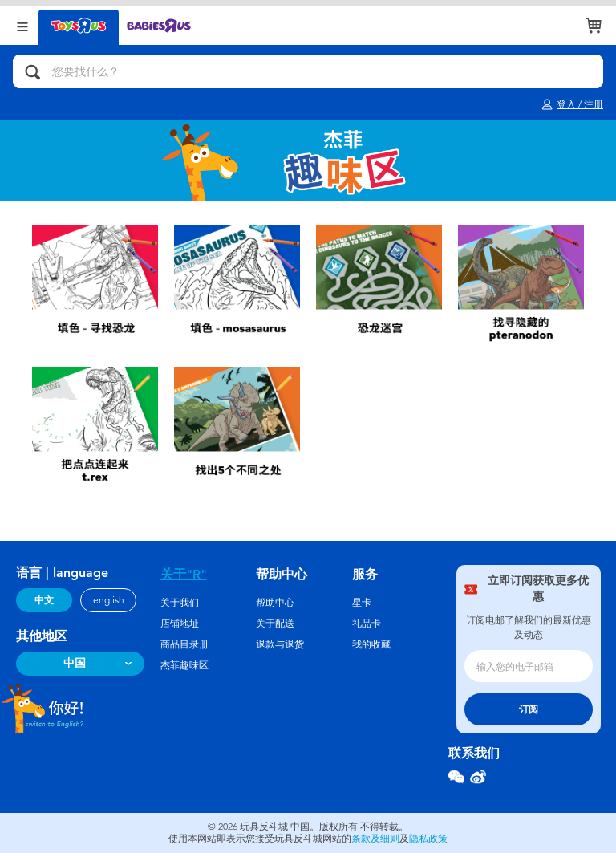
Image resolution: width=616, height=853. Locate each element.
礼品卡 (367, 624)
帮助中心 (275, 603)
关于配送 (275, 624)
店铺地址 (180, 624)
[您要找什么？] (308, 71)
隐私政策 (428, 839)
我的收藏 (371, 644)
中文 (44, 600)
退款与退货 (280, 644)
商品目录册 (184, 644)
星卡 (362, 603)
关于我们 (180, 603)
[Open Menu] (22, 25)
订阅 (529, 709)
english (109, 600)
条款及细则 (375, 839)
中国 (75, 663)
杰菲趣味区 (184, 665)
